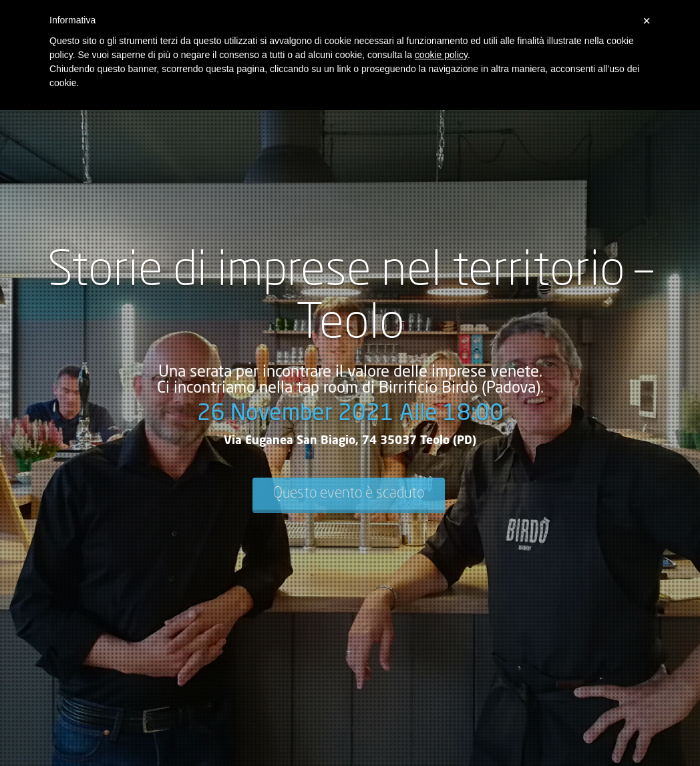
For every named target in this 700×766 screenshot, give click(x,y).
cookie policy (441, 55)
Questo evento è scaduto (349, 494)
